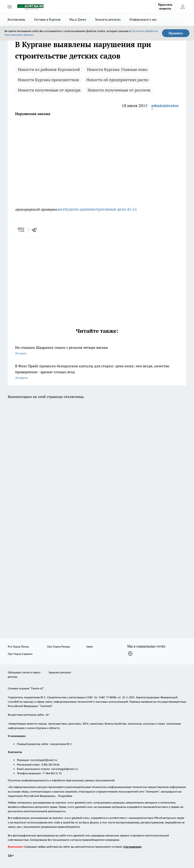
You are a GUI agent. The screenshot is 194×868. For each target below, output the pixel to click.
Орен (90, 646)
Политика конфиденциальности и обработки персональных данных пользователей (61, 780)
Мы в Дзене (78, 19)
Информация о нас (143, 19)
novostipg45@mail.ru (44, 760)
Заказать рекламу (108, 19)
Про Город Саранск (20, 654)
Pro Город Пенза (18, 646)
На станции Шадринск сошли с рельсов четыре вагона (97, 351)
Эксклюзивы (16, 19)
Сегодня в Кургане (47, 19)
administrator (165, 106)
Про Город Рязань (59, 646)
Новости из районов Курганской (49, 69)
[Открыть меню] (10, 7)
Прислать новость (165, 7)
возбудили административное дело (92, 209)
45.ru (132, 209)
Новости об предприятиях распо (117, 80)
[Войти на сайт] (183, 7)
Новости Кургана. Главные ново (117, 69)
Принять (176, 33)
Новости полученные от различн (119, 90)
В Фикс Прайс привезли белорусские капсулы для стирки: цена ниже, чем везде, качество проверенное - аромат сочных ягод (97, 372)
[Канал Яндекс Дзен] (130, 654)
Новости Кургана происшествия (48, 80)
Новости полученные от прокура (49, 90)
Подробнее (65, 796)
